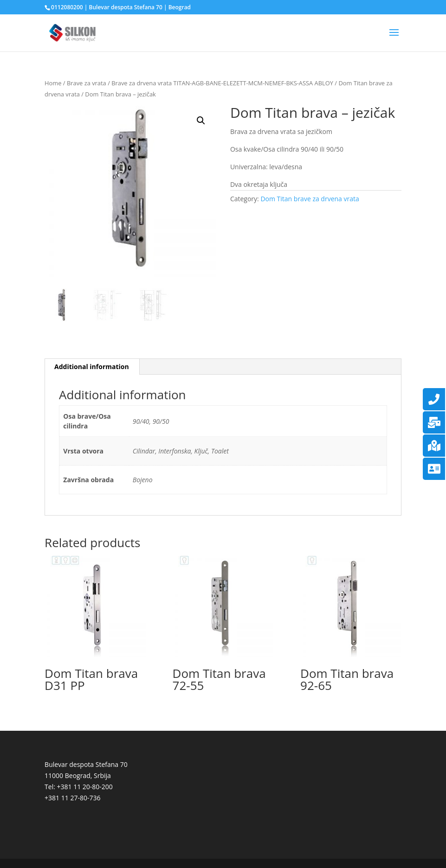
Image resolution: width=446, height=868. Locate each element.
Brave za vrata (87, 83)
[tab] (92, 367)
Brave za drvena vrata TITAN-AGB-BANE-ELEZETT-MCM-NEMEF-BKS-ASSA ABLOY (222, 83)
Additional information (92, 367)
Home (53, 83)
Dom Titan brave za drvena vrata (310, 199)
